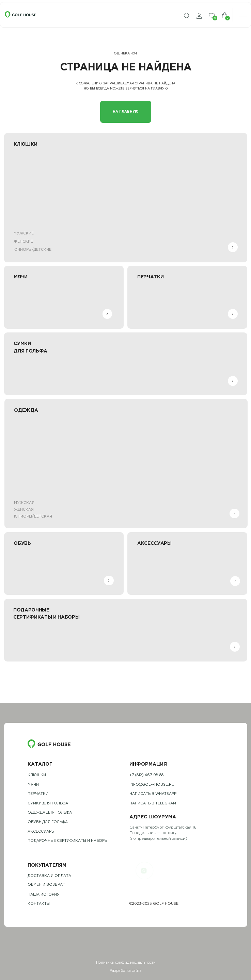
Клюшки (37, 775)
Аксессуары (41, 832)
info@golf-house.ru (152, 785)
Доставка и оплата (49, 876)
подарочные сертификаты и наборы (68, 841)
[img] (186, 16)
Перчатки (38, 794)
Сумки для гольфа (48, 803)
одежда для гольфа (50, 813)
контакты (39, 904)
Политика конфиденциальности (126, 963)
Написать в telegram (153, 803)
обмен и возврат (46, 885)
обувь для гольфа (48, 822)
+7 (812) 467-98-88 (146, 775)
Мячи (33, 785)
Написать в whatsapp (153, 794)
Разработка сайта (126, 971)
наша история (44, 895)
